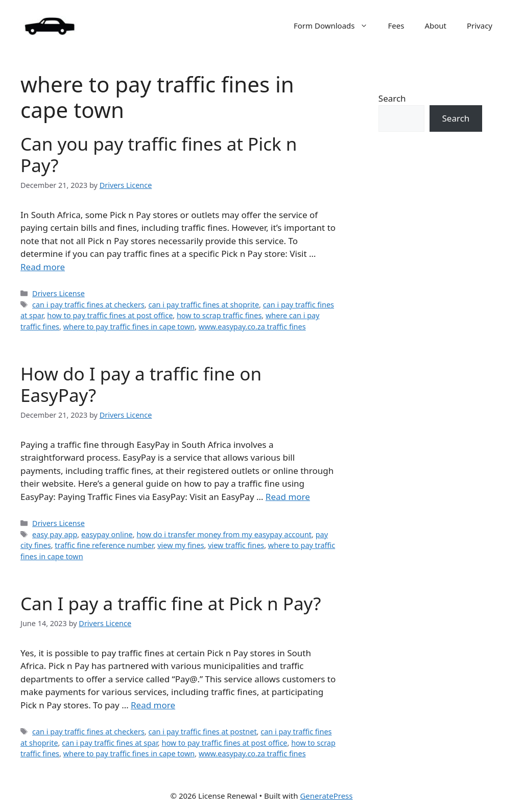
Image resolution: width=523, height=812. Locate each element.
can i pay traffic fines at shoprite (204, 305)
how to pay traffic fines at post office (110, 315)
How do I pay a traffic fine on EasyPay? (141, 384)
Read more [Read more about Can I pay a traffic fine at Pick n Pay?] (153, 705)
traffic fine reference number (104, 545)
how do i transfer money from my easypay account (224, 534)
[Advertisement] (430, 336)
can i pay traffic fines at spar (110, 743)
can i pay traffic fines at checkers (88, 305)
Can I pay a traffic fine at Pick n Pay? (171, 603)
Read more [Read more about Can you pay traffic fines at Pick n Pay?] (43, 267)
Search (392, 98)
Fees (396, 26)
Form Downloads (336, 26)
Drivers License (58, 293)
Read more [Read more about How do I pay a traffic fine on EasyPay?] (288, 497)
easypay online (107, 534)
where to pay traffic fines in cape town (129, 327)
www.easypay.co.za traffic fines (252, 327)
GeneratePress (326, 796)
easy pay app (55, 534)
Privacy (480, 26)
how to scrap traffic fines (219, 315)
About (435, 26)
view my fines (181, 545)
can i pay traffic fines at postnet (202, 732)
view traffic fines (236, 545)
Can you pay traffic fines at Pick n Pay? (159, 154)
